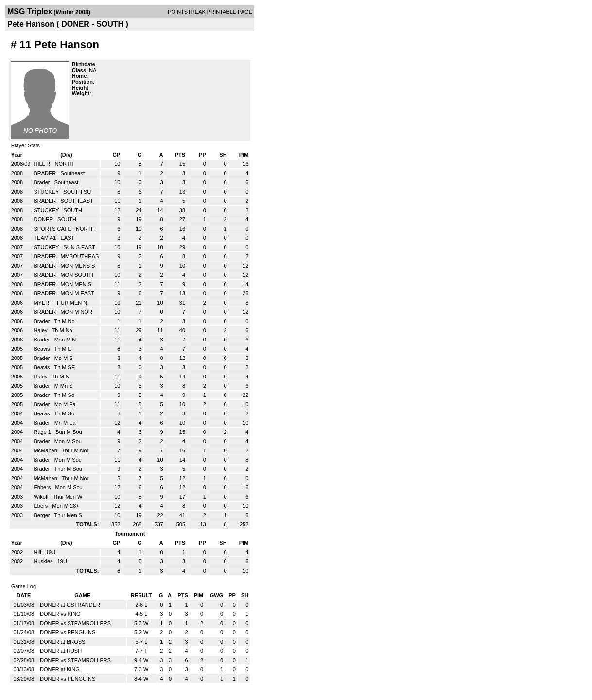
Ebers (41, 506)
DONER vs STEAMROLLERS (75, 623)
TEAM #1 (45, 238)
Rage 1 (43, 432)
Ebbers (43, 487)
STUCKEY (47, 192)
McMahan (46, 450)
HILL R (43, 164)
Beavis (42, 349)
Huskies (44, 561)
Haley (41, 330)
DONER (44, 219)
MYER (42, 303)
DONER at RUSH (61, 651)
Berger (42, 515)
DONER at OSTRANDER (70, 605)
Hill (38, 552)
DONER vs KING (60, 614)
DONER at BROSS (63, 642)
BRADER (45, 173)
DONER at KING (60, 669)
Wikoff (42, 497)
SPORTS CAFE (53, 229)
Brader (42, 182)
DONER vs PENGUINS (68, 632)
